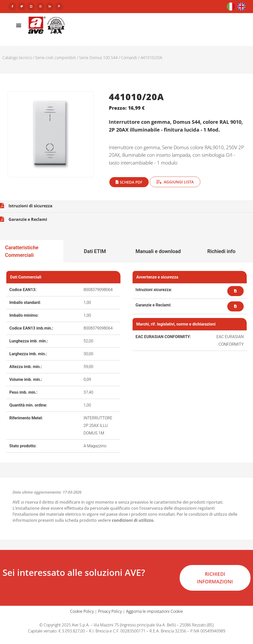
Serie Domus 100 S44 (98, 58)
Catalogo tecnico (17, 58)
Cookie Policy (82, 611)
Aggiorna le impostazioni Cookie (154, 611)
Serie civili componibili (56, 58)
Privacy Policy (110, 611)
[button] (19, 25)
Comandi (129, 58)
